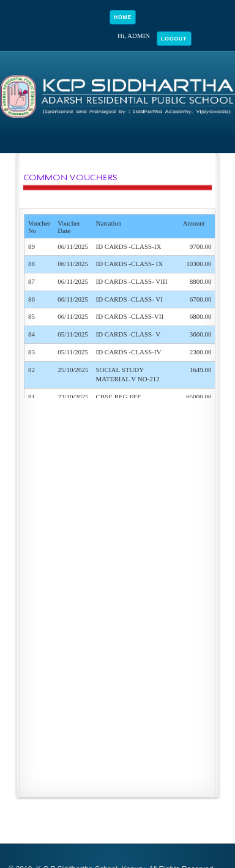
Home (123, 17)
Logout (174, 39)
